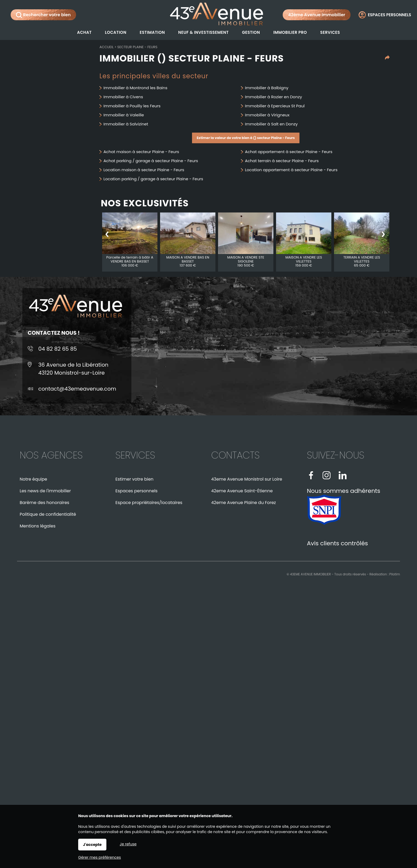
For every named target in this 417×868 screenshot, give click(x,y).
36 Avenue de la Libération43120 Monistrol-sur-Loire (73, 369)
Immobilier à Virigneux (267, 115)
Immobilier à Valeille (124, 115)
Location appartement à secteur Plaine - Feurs (291, 170)
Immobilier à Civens (123, 97)
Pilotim (395, 574)
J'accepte (92, 845)
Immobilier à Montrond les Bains (135, 88)
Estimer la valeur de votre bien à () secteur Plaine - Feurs (246, 138)
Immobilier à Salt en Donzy (271, 124)
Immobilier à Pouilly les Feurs (132, 106)
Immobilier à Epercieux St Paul (275, 106)
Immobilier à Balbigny (267, 88)
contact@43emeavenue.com (77, 389)
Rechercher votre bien (43, 15)
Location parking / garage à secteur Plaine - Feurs (153, 179)
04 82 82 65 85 (58, 349)
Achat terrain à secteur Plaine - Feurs (282, 161)
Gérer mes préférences (100, 857)
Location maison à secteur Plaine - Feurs (144, 170)
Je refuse (128, 844)
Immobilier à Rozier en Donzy (274, 97)
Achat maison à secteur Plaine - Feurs (141, 152)
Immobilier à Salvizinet (126, 124)
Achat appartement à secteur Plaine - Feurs (289, 152)
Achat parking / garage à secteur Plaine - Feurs (151, 161)
